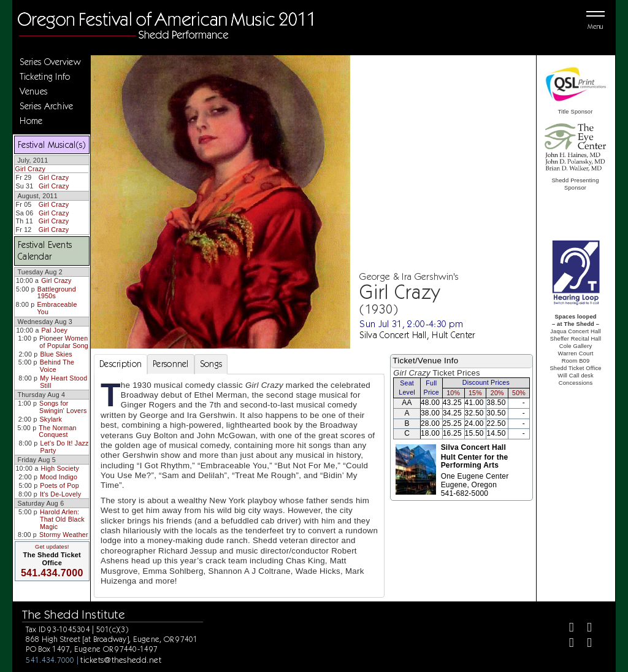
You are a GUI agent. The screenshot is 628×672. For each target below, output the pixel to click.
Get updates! (52, 547)
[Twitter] (584, 629)
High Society (60, 468)
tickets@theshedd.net (121, 660)
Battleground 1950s (57, 293)
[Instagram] (566, 644)
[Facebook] (566, 629)
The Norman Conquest (57, 431)
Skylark (51, 419)
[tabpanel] (239, 486)
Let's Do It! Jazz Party (65, 447)
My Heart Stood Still (63, 382)
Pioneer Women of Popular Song (64, 342)
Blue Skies (56, 354)
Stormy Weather (64, 535)
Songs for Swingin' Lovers (63, 407)
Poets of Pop (59, 485)
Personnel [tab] (171, 364)
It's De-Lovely (60, 494)
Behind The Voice (57, 366)
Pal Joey (55, 330)
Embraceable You (57, 308)
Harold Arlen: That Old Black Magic (62, 519)
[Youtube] (584, 644)
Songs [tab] (211, 364)
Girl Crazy (30, 169)
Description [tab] (121, 364)
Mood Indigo (59, 477)
